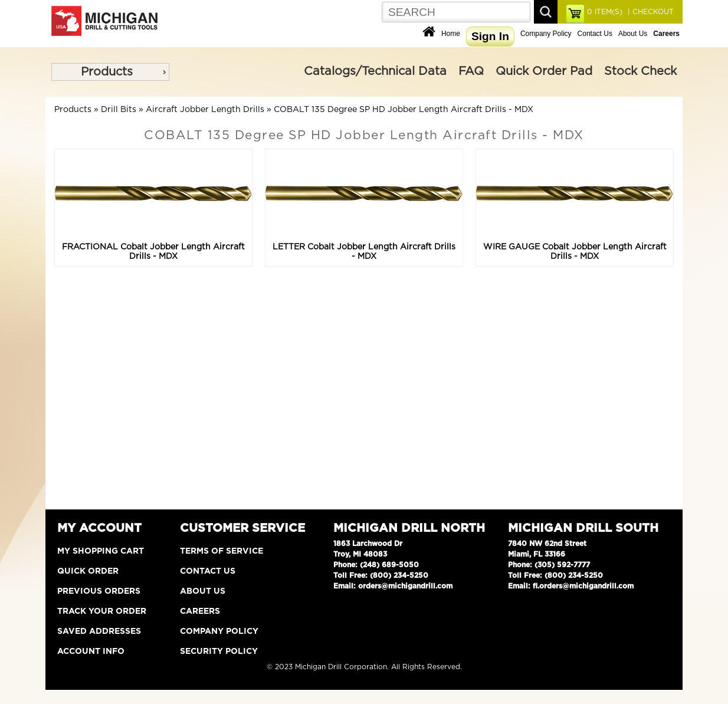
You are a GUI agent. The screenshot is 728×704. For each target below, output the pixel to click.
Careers (200, 611)
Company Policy (546, 34)
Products (107, 72)
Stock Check (640, 71)
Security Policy (219, 652)
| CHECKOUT (650, 12)
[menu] (110, 72)
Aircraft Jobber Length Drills (205, 110)
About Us (633, 34)
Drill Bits (119, 110)
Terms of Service (222, 551)
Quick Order (88, 571)
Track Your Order (102, 611)
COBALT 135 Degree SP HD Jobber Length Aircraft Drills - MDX (404, 110)
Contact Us (595, 34)
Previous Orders (99, 591)
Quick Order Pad (544, 71)
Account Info (91, 652)
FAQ (471, 71)
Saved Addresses (99, 631)
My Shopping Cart (101, 551)
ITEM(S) (605, 12)
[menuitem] (110, 72)
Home (451, 34)
